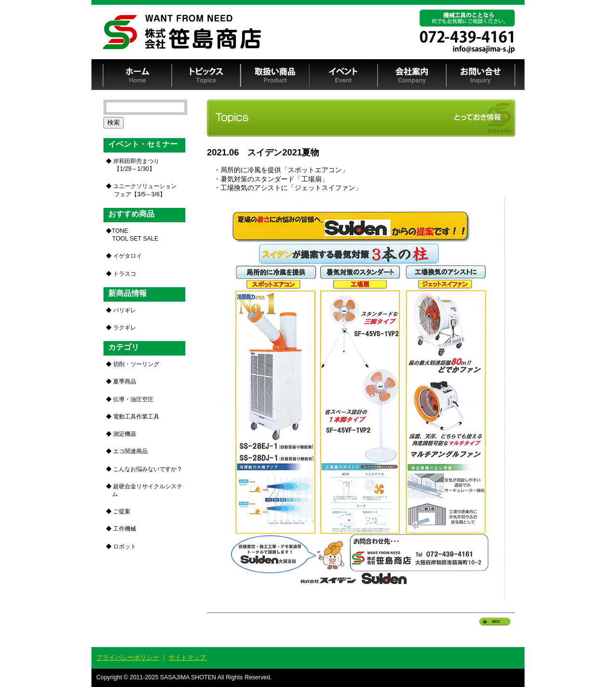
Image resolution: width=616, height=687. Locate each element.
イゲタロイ (128, 256)
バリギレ (125, 310)
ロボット (125, 547)
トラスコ (125, 274)
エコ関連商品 (130, 451)
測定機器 (125, 434)
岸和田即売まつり (135, 165)
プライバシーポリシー (128, 657)
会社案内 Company (412, 75)
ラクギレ (125, 328)
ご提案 (122, 511)
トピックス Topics (206, 75)
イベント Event (343, 75)
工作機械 (125, 529)
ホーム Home (137, 75)
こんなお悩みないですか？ (148, 469)
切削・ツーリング (136, 364)
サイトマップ (187, 657)
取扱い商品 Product (275, 75)
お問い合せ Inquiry (481, 75)
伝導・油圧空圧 (133, 399)
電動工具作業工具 (136, 417)
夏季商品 (125, 382)
